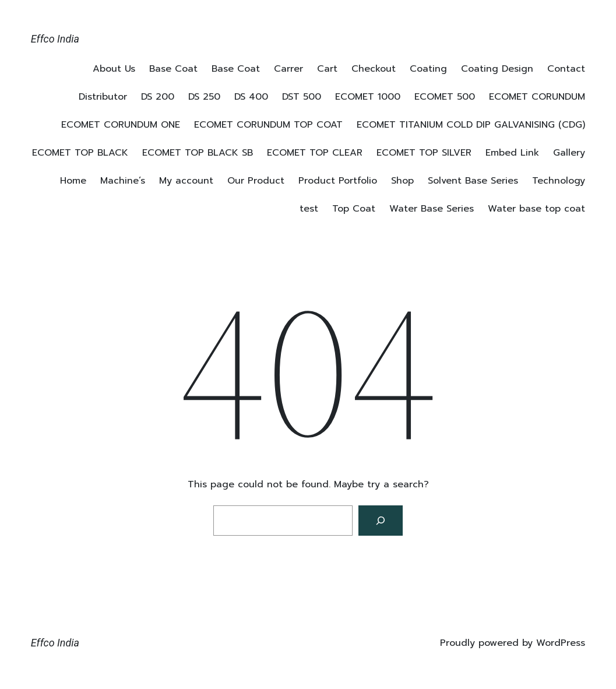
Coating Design (497, 69)
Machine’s (123, 181)
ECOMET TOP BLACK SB (198, 153)
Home (73, 181)
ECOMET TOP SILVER (424, 153)
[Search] (381, 521)
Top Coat (354, 209)
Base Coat (173, 69)
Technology (559, 181)
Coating (428, 69)
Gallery (569, 153)
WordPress (561, 643)
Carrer (288, 69)
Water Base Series (432, 209)
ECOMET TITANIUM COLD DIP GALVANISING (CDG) (471, 125)
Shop (402, 181)
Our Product (256, 181)
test (309, 209)
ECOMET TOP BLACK (80, 153)
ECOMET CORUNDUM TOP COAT (268, 125)
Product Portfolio (338, 181)
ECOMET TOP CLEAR (315, 153)
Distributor (103, 97)
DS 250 (204, 97)
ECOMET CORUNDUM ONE (121, 125)
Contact (566, 69)
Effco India (55, 39)
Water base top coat (536, 209)
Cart (327, 69)
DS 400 (251, 97)
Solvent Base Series (473, 181)
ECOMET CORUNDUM (537, 97)
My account (186, 181)
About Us (114, 69)
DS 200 (158, 97)
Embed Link (512, 153)
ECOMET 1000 (368, 97)
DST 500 (302, 97)
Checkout (374, 69)
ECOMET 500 (445, 97)
